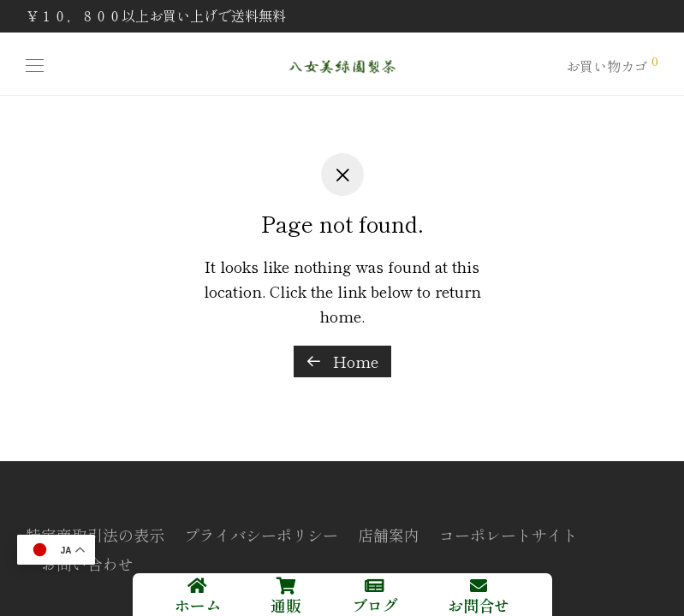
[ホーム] (198, 586)
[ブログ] (375, 586)
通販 (286, 605)
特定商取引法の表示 (95, 535)
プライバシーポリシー (261, 535)
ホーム (198, 605)
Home (342, 361)
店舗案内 (389, 535)
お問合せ (479, 605)
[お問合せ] (479, 586)
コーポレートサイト (509, 535)
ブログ (375, 605)
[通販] (286, 586)
